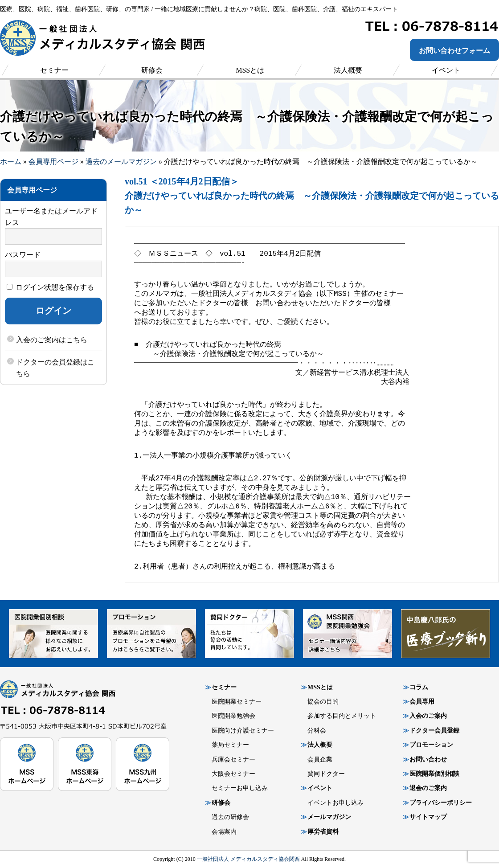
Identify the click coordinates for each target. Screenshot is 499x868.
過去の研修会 (230, 817)
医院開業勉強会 (233, 716)
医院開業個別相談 (434, 774)
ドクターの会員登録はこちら (55, 368)
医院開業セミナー (237, 702)
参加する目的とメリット (342, 716)
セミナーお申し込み (240, 788)
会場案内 (224, 832)
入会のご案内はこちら (52, 340)
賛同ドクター (326, 774)
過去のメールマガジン (121, 162)
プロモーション (431, 745)
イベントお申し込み (335, 803)
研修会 (221, 803)
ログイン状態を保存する (50, 287)
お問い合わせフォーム (454, 51)
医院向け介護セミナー (243, 731)
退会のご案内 (428, 788)
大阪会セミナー (233, 774)
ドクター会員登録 (434, 731)
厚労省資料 (323, 832)
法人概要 (320, 745)
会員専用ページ (53, 162)
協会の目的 (323, 702)
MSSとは (320, 687)
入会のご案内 (428, 716)
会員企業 (320, 759)
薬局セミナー (230, 745)
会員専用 (422, 702)
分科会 (317, 731)
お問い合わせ (428, 759)
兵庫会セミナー (233, 759)
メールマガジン (329, 817)
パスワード (23, 255)
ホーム (11, 162)
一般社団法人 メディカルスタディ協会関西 (248, 859)
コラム (419, 687)
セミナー (224, 687)
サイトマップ (428, 817)
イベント (320, 788)
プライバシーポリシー (441, 803)
